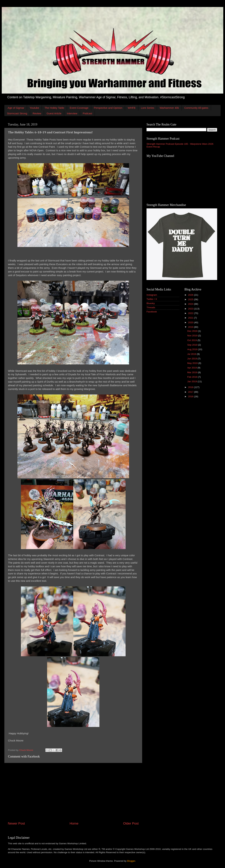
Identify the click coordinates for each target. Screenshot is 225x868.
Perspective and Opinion (108, 108)
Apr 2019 (192, 368)
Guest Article (54, 113)
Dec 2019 (193, 331)
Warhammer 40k (169, 108)
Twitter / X (152, 299)
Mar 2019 (193, 372)
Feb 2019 (193, 377)
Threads (151, 307)
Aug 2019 (193, 349)
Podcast (87, 113)
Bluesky (151, 303)
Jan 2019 (192, 381)
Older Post (131, 823)
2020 (191, 322)
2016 (191, 396)
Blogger (131, 861)
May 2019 (193, 363)
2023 (191, 309)
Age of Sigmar (16, 108)
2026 (191, 295)
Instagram (152, 295)
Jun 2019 (192, 359)
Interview (72, 113)
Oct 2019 (192, 340)
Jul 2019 (192, 354)
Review (37, 113)
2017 (191, 392)
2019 (191, 327)
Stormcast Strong (17, 113)
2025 (191, 299)
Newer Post (16, 823)
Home (74, 823)
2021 (191, 318)
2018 (191, 387)
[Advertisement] (73, 792)
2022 (191, 313)
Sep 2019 (193, 345)
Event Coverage (79, 108)
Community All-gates (196, 108)
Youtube (34, 108)
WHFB (132, 108)
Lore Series (148, 108)
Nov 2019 (193, 336)
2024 (191, 304)
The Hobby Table (54, 108)
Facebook (152, 312)
